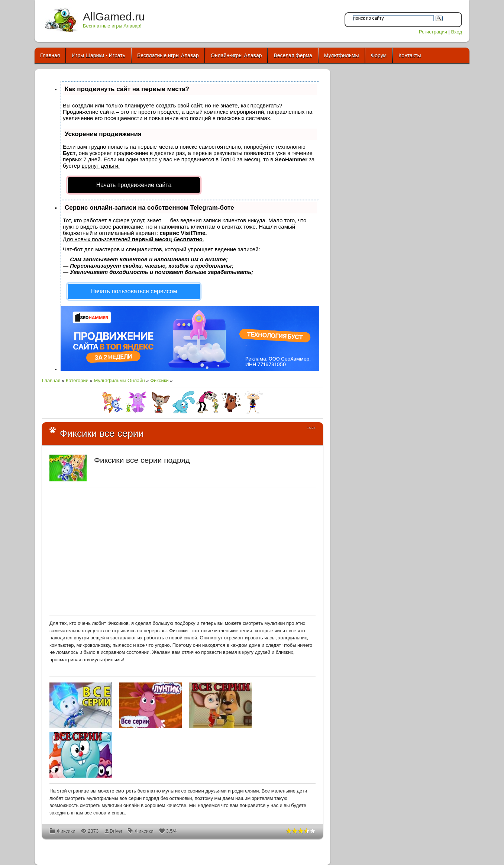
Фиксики (159, 380)
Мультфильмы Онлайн (119, 380)
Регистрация (433, 32)
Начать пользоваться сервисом (134, 291)
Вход (457, 32)
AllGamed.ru (114, 17)
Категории (77, 380)
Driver (116, 831)
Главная (51, 380)
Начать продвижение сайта (134, 185)
